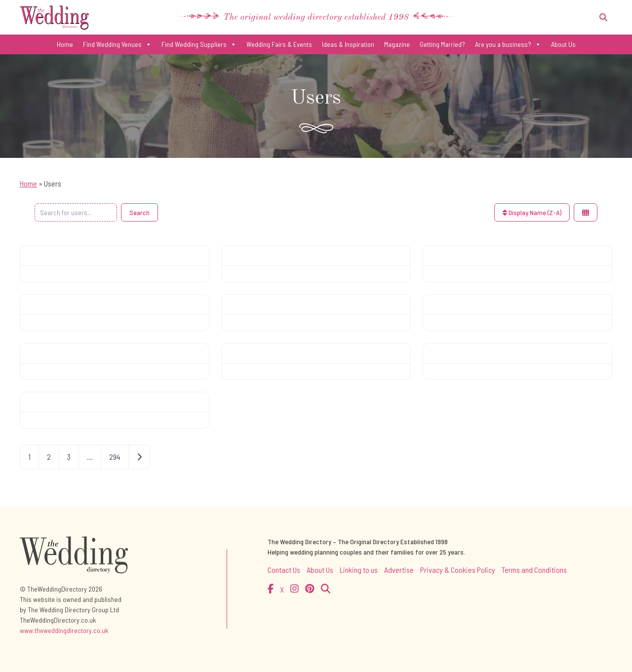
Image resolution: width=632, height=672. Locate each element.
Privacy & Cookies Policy (458, 570)
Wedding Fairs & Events (279, 44)
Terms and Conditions (534, 570)
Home (65, 44)
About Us (563, 44)
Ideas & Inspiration (348, 44)
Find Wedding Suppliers (199, 44)
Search (139, 212)
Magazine (397, 44)
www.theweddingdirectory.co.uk (64, 630)
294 (115, 457)
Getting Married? (442, 44)
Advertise (399, 570)
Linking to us (359, 570)
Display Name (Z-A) (532, 212)
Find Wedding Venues (117, 44)
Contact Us (284, 570)
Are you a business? (508, 44)
